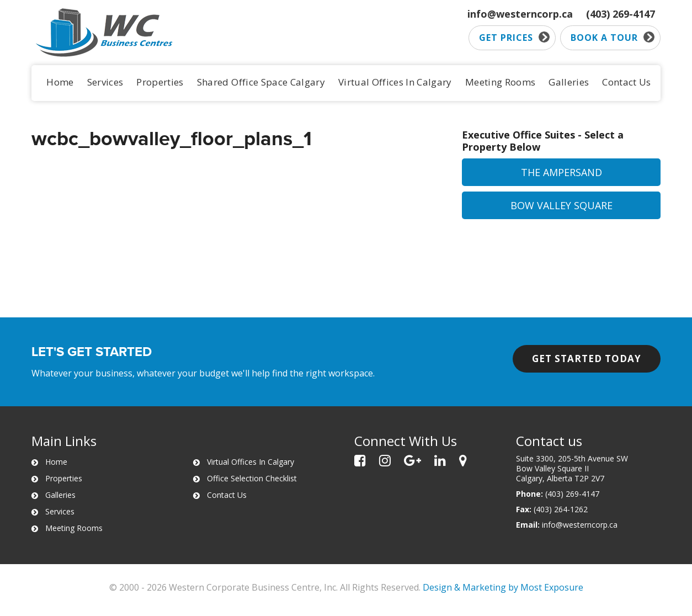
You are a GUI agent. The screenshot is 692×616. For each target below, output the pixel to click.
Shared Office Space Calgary (261, 82)
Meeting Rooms (500, 82)
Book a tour (613, 38)
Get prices (514, 38)
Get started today (587, 359)
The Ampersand (561, 172)
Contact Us (626, 82)
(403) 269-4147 (621, 14)
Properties (160, 82)
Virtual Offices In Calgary (395, 82)
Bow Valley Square (561, 205)
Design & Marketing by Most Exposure (503, 587)
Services (105, 82)
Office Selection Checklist (252, 478)
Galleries (569, 82)
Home (60, 82)
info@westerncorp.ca (520, 14)
